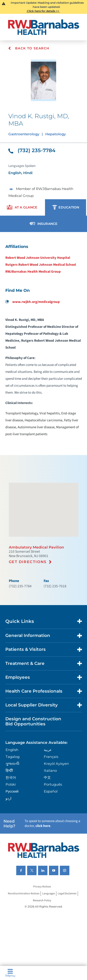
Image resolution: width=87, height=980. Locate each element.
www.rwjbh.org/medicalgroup (33, 302)
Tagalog (13, 757)
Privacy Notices (42, 887)
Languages (49, 894)
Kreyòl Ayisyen (56, 764)
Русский (12, 791)
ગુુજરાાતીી (12, 764)
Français (51, 757)
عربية (48, 750)
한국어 (11, 777)
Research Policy (42, 901)
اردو (8, 798)
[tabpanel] (43, 340)
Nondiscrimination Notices (24, 894)
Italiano (50, 770)
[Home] (44, 27)
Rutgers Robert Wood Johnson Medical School (41, 265)
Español (51, 791)
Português (53, 784)
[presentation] (22, 207)
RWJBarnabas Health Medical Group (33, 272)
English (12, 750)
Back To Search (29, 48)
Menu (10, 973)
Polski (11, 784)
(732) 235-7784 (32, 150)
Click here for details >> (43, 11)
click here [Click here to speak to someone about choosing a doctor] (43, 826)
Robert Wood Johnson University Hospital (38, 258)
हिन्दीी (9, 770)
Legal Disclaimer (67, 894)
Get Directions (28, 562)
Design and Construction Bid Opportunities (33, 721)
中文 (47, 777)
